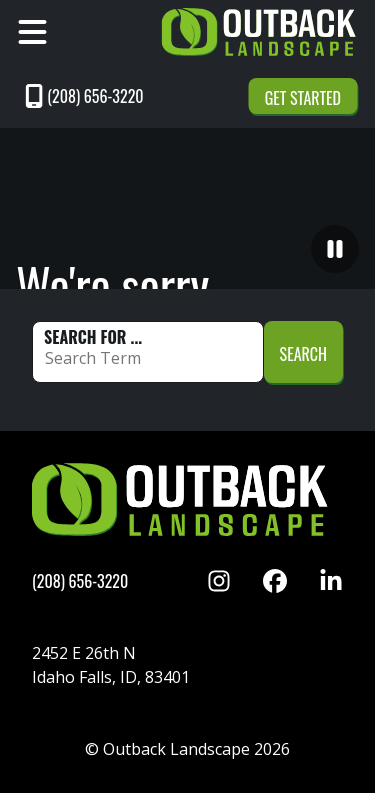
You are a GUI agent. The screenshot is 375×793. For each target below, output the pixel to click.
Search (303, 354)
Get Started (303, 98)
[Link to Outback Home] (260, 32)
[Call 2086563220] (127, 96)
